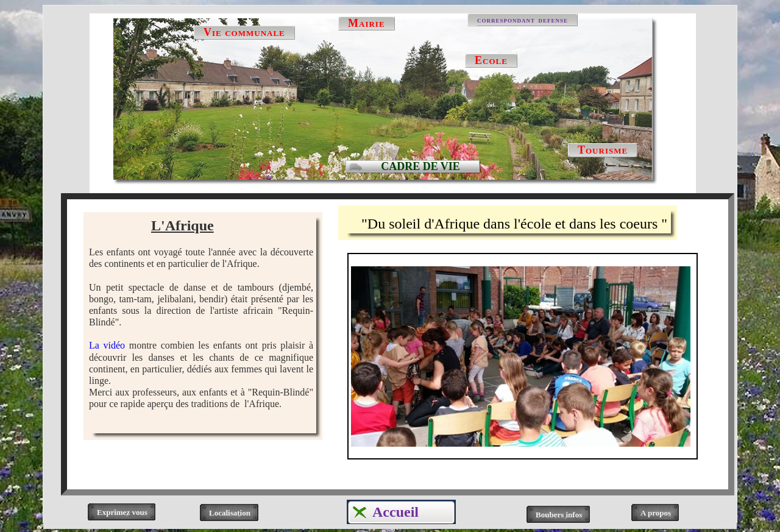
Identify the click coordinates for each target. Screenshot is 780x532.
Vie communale (244, 32)
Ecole (491, 60)
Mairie (367, 23)
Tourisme (603, 150)
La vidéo (107, 345)
